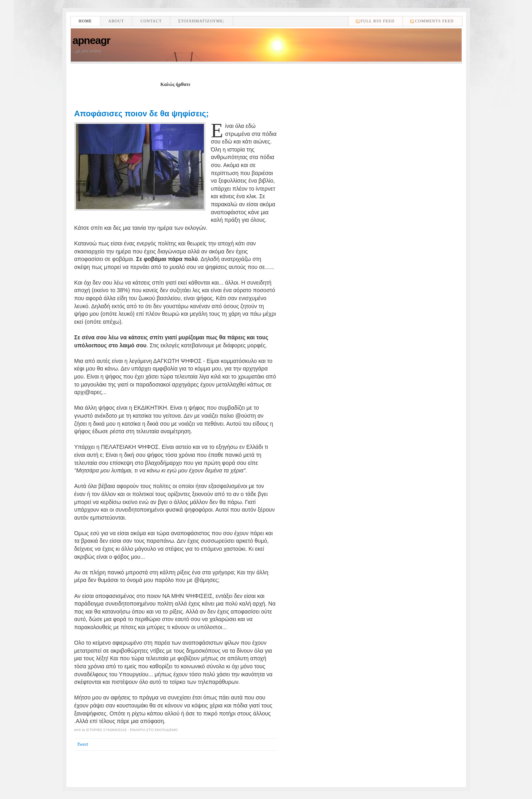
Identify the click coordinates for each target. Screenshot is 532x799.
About (116, 21)
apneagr (92, 40)
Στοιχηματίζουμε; (201, 21)
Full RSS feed (378, 21)
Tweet (83, 744)
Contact (151, 21)
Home (85, 21)
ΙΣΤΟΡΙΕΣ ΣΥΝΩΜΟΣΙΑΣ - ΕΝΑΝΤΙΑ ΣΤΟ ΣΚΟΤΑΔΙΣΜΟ (132, 730)
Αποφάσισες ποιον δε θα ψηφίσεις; (142, 114)
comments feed (434, 21)
